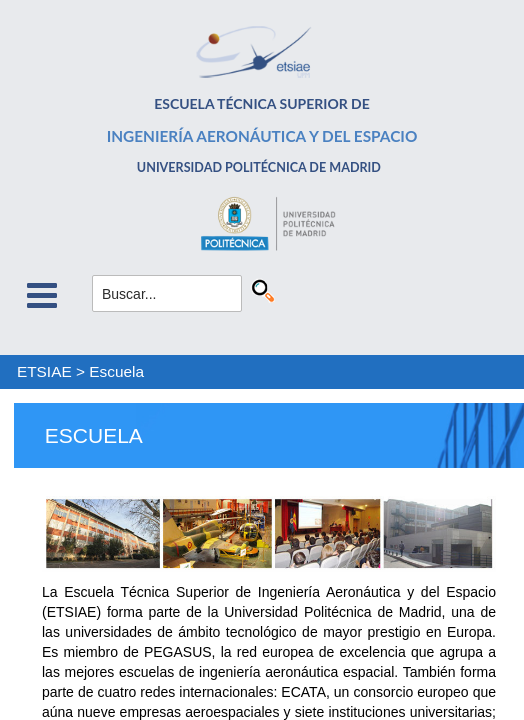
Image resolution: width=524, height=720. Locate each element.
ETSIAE (44, 371)
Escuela (116, 371)
